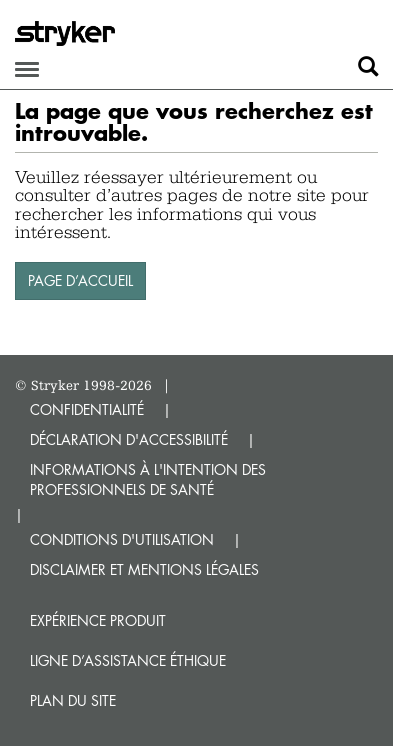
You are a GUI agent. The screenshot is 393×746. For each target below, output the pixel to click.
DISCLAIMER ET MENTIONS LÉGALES (144, 569)
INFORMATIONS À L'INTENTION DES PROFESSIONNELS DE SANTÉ (148, 479)
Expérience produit (98, 620)
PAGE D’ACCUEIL (80, 280)
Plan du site (73, 700)
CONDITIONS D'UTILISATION (122, 539)
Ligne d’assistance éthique (128, 660)
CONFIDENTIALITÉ (87, 409)
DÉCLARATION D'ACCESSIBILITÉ (129, 439)
